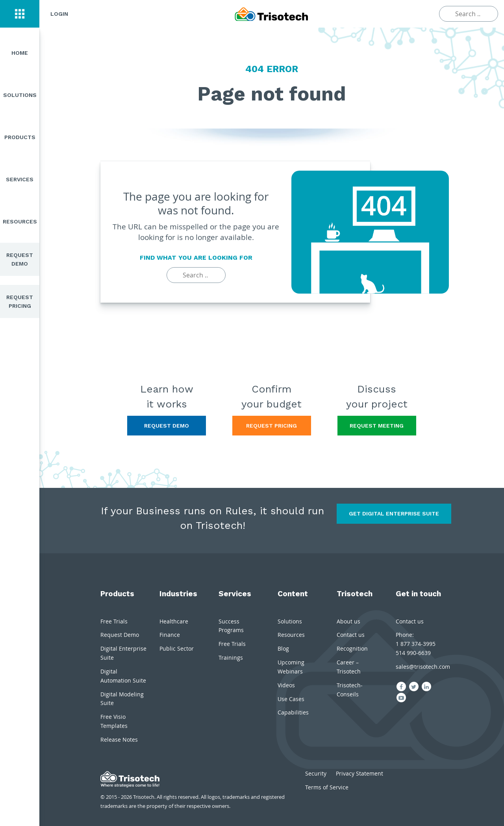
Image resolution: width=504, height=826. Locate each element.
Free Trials (114, 621)
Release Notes (119, 739)
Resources (20, 221)
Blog (283, 648)
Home (20, 53)
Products (20, 137)
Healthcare (174, 621)
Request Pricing (20, 301)
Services (20, 179)
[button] (20, 14)
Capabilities (293, 712)
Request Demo (20, 259)
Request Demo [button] (167, 426)
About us (348, 621)
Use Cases (291, 699)
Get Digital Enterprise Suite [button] (394, 513)
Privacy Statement (359, 773)
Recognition (352, 648)
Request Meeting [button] (377, 426)
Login (59, 14)
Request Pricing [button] (271, 426)
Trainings (231, 658)
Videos (286, 685)
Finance (170, 635)
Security (316, 773)
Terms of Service (327, 787)
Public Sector (177, 648)
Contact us (351, 635)
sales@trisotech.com (423, 667)
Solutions (20, 95)
